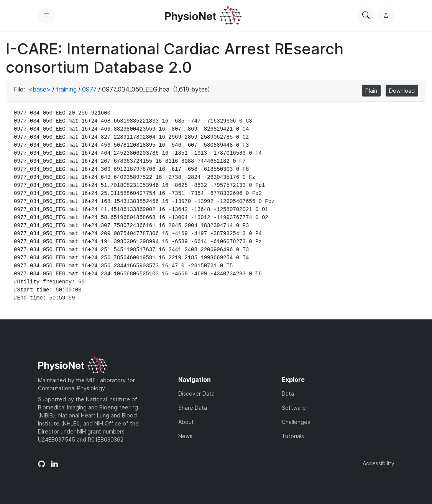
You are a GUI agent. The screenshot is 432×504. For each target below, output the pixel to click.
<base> (39, 89)
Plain (371, 91)
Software (294, 408)
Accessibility (379, 463)
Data (288, 394)
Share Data (193, 408)
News (185, 436)
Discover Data (196, 394)
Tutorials (293, 436)
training (66, 89)
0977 (89, 89)
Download (402, 91)
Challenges (296, 422)
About (186, 422)
